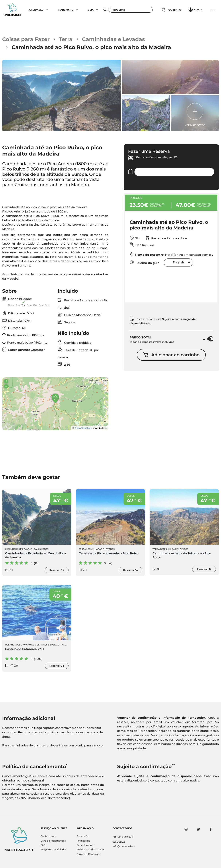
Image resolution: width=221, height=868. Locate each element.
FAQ (43, 845)
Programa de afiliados (53, 850)
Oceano (10, 645)
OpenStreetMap (83, 428)
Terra (66, 39)
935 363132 (119, 842)
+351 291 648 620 (122, 837)
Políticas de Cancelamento (85, 843)
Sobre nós (82, 836)
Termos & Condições (88, 854)
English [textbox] (178, 263)
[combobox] (178, 263)
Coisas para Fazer (26, 39)
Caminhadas (41, 549)
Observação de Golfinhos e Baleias (38, 645)
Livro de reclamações (53, 841)
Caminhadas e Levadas (114, 39)
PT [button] (211, 10)
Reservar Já (57, 570)
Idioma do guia (144, 263)
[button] (47, 10)
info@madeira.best (124, 846)
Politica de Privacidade (90, 850)
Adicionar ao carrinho (171, 355)
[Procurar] (131, 10)
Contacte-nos (48, 836)
